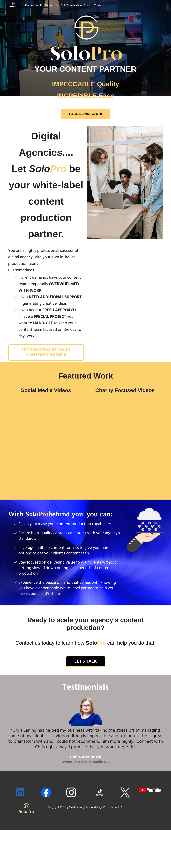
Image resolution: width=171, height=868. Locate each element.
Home (29, 5)
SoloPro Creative (71, 5)
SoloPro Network (47, 5)
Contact (99, 5)
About (88, 5)
